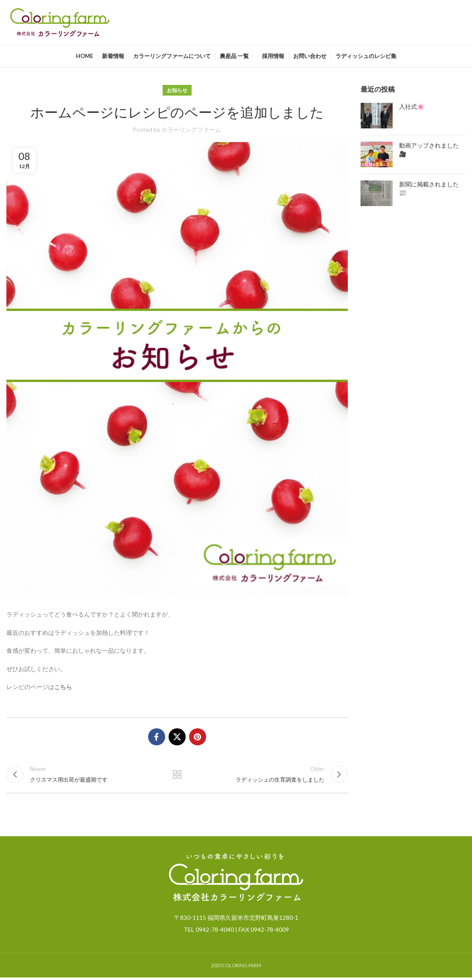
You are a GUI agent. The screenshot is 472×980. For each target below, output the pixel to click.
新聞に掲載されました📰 (429, 189)
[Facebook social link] (157, 737)
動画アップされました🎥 (429, 150)
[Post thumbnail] (377, 116)
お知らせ (177, 90)
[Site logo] (60, 22)
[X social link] (177, 737)
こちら (63, 687)
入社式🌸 (412, 107)
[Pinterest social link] (198, 737)
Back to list (177, 776)
